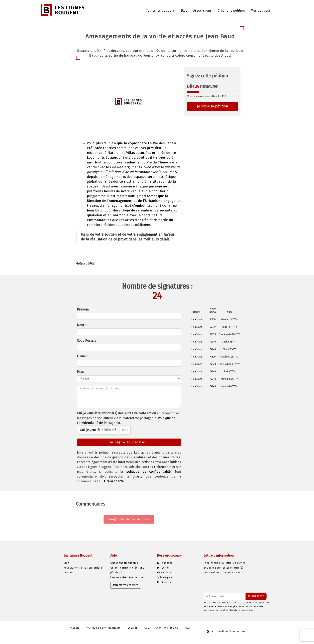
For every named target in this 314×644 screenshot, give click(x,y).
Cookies (133, 628)
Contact (69, 573)
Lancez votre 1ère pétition (127, 577)
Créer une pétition (231, 11)
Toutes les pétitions (160, 11)
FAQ (187, 628)
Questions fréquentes (124, 563)
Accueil (74, 628)
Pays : (81, 372)
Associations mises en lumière (83, 568)
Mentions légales (167, 628)
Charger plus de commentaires (129, 519)
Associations (202, 11)
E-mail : (82, 356)
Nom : (81, 325)
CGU (147, 628)
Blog (184, 11)
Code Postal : (86, 341)
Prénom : (84, 309)
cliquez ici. (246, 610)
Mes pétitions (261, 11)
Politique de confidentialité (103, 628)
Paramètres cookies (126, 585)
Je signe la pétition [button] (213, 106)
